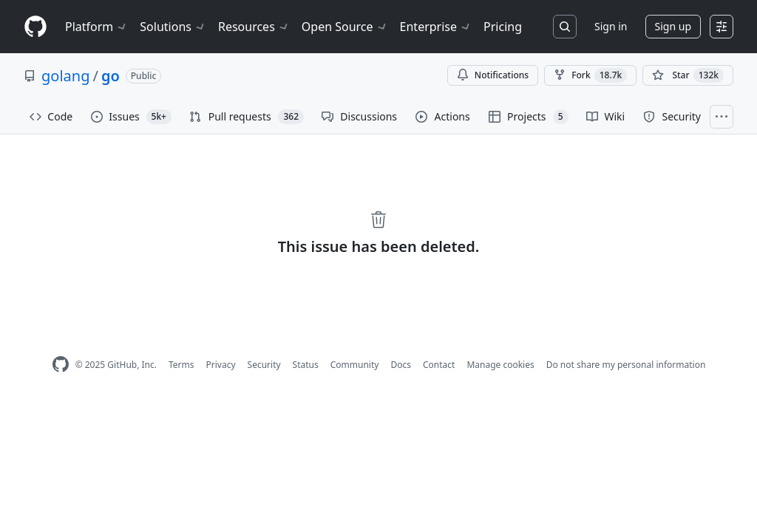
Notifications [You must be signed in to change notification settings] (493, 75)
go (111, 76)
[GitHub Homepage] (61, 365)
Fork (590, 75)
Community (355, 365)
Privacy (221, 365)
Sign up (673, 26)
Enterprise (436, 27)
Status (306, 365)
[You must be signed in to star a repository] (688, 75)
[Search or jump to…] (565, 27)
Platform (96, 27)
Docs (401, 365)
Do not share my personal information (626, 365)
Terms (181, 365)
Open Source (345, 27)
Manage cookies (500, 365)
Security (264, 365)
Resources (254, 27)
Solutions (173, 27)
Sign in (611, 26)
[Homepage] (35, 27)
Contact (439, 365)
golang (65, 76)
